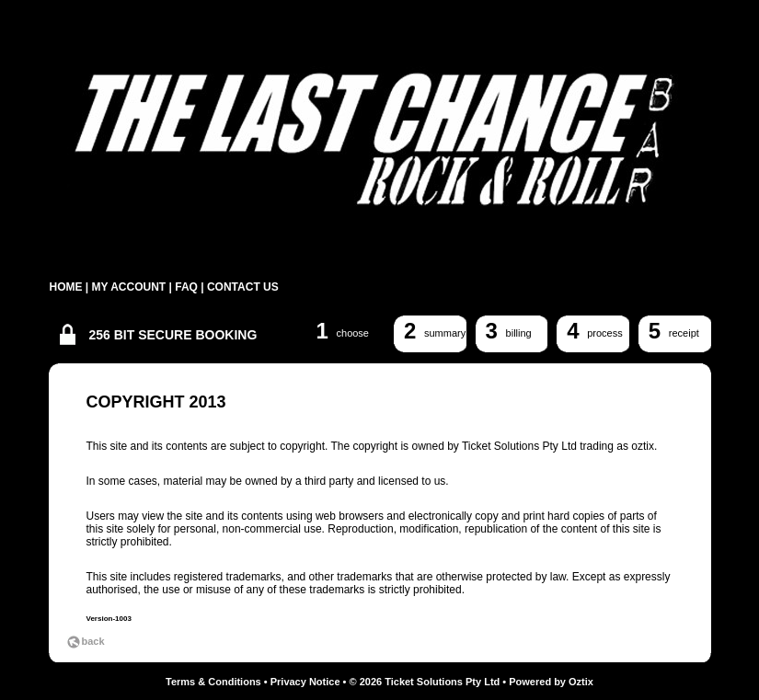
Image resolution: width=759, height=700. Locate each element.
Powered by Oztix (551, 682)
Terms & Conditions (213, 682)
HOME (66, 287)
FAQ (186, 287)
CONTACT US (243, 287)
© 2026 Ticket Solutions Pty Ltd (425, 682)
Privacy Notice (305, 682)
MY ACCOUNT (129, 287)
